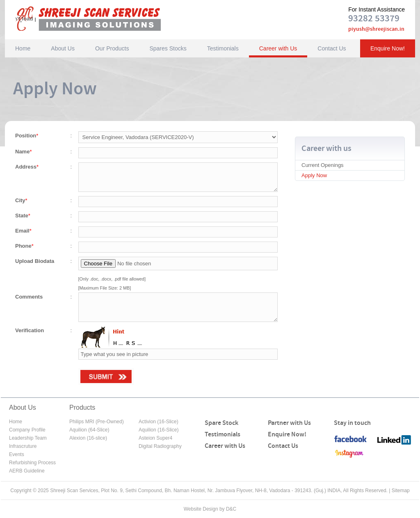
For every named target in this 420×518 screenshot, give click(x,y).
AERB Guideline (27, 471)
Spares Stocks (168, 48)
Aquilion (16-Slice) (159, 430)
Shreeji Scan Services (99, 18)
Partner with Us (289, 423)
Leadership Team (28, 438)
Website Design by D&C (210, 509)
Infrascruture (23, 446)
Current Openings (323, 165)
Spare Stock (221, 423)
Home (23, 48)
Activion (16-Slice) (159, 422)
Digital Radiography (160, 446)
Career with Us (278, 48)
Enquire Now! (388, 48)
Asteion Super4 (155, 438)
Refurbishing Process (32, 463)
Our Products (112, 48)
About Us (63, 48)
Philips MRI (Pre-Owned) (97, 422)
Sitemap (401, 491)
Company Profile (27, 430)
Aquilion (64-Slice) (89, 430)
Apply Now (314, 175)
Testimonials (223, 48)
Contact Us (332, 48)
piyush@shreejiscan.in (376, 29)
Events (17, 454)
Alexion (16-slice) (88, 438)
